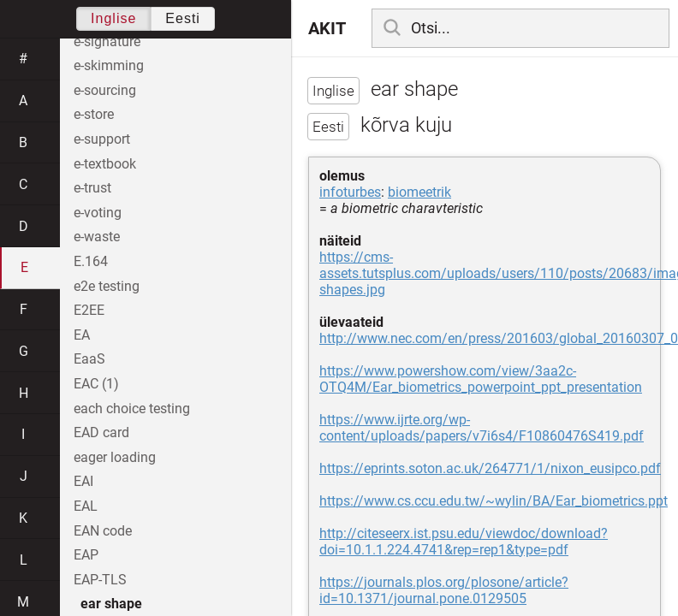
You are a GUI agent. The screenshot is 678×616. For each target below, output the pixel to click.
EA (82, 335)
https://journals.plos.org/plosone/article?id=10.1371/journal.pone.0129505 (444, 590)
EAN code (103, 531)
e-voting (98, 213)
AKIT (327, 28)
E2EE (89, 310)
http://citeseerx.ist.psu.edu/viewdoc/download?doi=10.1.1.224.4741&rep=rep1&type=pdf (464, 542)
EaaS (89, 359)
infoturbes (350, 192)
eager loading (115, 457)
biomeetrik (419, 192)
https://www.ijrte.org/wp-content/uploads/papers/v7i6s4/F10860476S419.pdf (482, 428)
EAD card (101, 432)
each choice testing (132, 409)
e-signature (107, 41)
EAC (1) (96, 384)
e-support (102, 139)
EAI (83, 481)
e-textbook (105, 164)
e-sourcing (105, 90)
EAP (86, 555)
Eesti (183, 18)
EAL (86, 506)
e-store (94, 114)
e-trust (92, 188)
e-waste (97, 237)
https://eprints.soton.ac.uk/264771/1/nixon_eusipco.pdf (490, 468)
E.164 (91, 261)
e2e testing (107, 286)
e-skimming (109, 65)
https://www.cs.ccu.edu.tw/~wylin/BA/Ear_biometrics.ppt (494, 501)
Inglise (113, 18)
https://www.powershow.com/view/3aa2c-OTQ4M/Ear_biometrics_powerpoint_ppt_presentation (481, 379)
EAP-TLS (100, 580)
